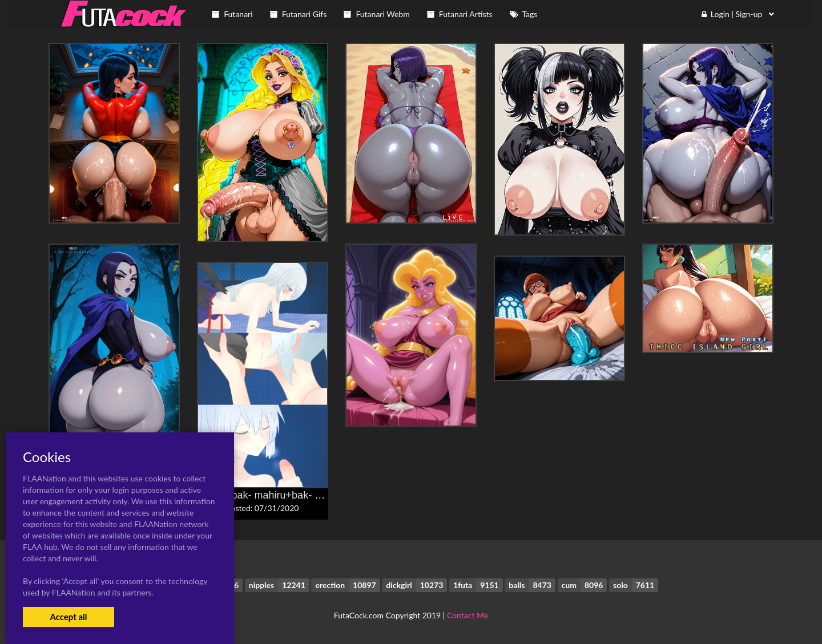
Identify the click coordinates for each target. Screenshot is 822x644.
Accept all (68, 617)
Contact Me (468, 615)
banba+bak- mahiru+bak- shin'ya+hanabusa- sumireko (321, 495)
